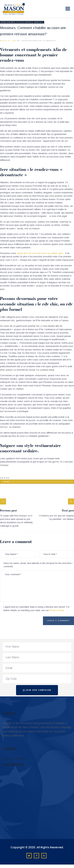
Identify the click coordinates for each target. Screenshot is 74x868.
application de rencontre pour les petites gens (40, 253)
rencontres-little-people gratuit (22, 22)
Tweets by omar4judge (14, 758)
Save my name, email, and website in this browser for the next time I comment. (38, 565)
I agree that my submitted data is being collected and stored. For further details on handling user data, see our (36, 609)
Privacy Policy (57, 610)
